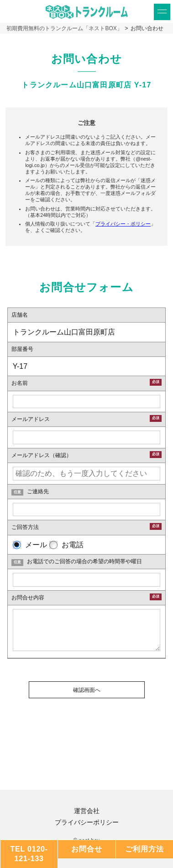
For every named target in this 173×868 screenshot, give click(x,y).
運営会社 (87, 811)
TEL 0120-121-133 (29, 854)
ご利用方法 (144, 849)
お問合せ (86, 849)
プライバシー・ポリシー (123, 224)
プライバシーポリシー (87, 822)
